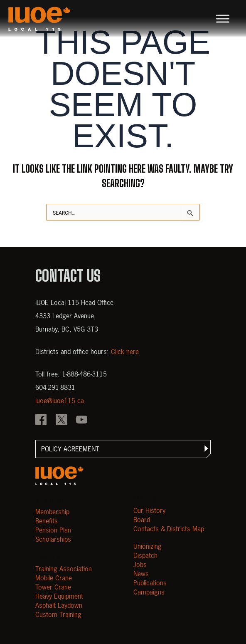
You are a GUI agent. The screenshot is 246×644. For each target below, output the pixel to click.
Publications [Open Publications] (150, 583)
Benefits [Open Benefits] (47, 521)
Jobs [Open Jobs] (140, 565)
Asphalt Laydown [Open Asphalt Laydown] (59, 605)
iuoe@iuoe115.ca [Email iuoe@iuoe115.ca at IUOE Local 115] (60, 401)
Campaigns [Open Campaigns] (149, 592)
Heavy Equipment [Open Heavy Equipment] (59, 596)
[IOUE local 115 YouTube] (82, 421)
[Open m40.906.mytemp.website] (59, 476)
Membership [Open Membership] (52, 512)
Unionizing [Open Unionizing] (148, 546)
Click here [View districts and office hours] (125, 352)
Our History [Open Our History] (149, 510)
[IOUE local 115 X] (61, 421)
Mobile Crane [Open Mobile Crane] (54, 578)
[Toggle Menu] (223, 19)
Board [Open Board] (142, 520)
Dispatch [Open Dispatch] (145, 555)
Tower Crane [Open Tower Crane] (53, 587)
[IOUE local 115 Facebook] (41, 421)
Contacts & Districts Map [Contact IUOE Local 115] (169, 529)
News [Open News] (141, 574)
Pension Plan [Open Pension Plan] (53, 530)
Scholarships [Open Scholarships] (53, 539)
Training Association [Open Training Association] (64, 569)
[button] (123, 449)
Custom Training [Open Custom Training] (58, 614)
